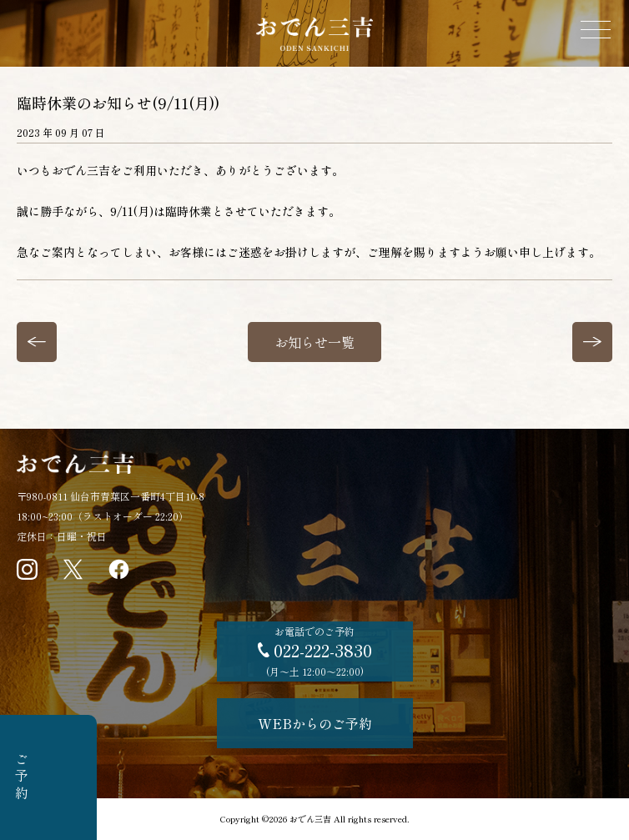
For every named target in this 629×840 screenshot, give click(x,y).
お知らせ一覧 (314, 342)
